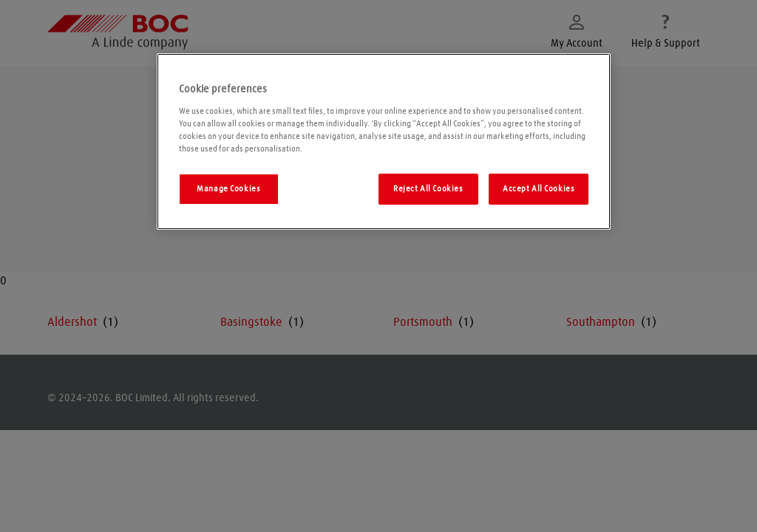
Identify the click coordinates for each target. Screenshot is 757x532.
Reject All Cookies (428, 189)
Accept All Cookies (539, 189)
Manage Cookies (228, 189)
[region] (384, 141)
